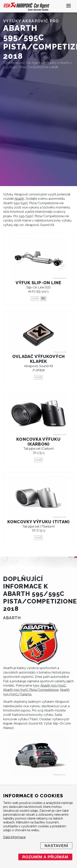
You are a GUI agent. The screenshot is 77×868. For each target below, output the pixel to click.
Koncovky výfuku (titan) (39, 522)
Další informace (14, 837)
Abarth (19, 199)
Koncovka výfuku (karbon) (38, 442)
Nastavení (56, 846)
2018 (35, 298)
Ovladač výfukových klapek (38, 359)
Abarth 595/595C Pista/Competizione (31, 690)
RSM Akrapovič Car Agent (22, 63)
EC (43, 298)
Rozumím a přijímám (45, 857)
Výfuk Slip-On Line (38, 283)
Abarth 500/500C (53, 686)
